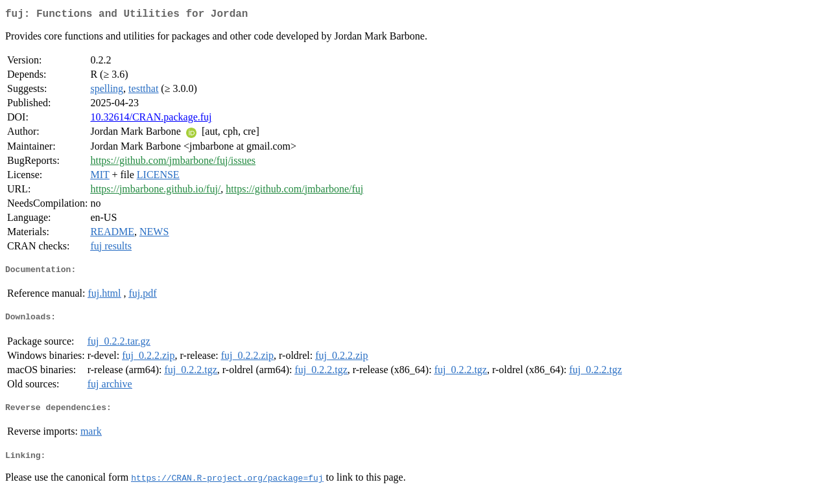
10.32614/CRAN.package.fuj (151, 120)
